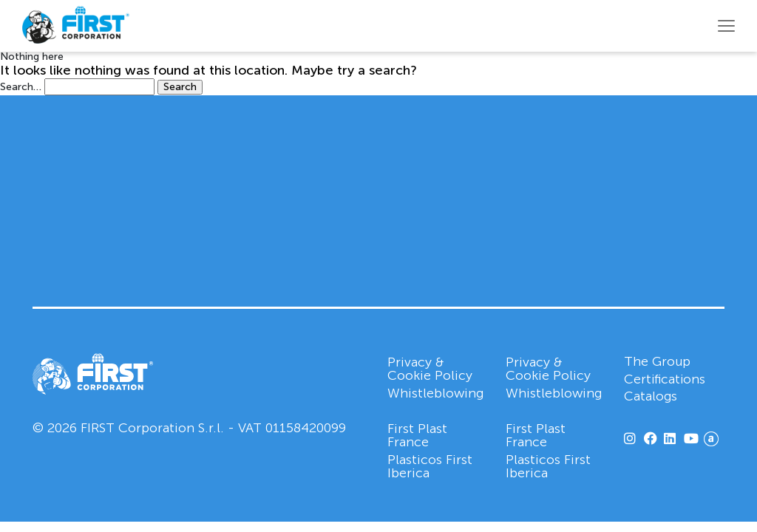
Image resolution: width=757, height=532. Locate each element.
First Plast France (417, 435)
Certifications (666, 380)
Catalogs (651, 398)
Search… (21, 87)
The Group (658, 362)
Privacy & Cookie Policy (430, 369)
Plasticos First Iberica (430, 466)
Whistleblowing (436, 393)
